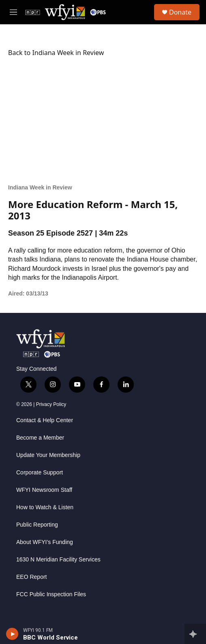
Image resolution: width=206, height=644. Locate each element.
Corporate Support (40, 473)
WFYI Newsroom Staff (44, 490)
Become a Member (40, 438)
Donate (180, 12)
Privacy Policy (51, 404)
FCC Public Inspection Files (51, 594)
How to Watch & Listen (45, 507)
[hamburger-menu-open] (13, 12)
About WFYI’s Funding (45, 542)
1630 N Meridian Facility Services (58, 560)
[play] (12, 634)
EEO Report (31, 577)
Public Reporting (37, 525)
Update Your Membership (48, 455)
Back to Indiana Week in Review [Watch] (56, 53)
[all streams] (195, 634)
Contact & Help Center (45, 420)
